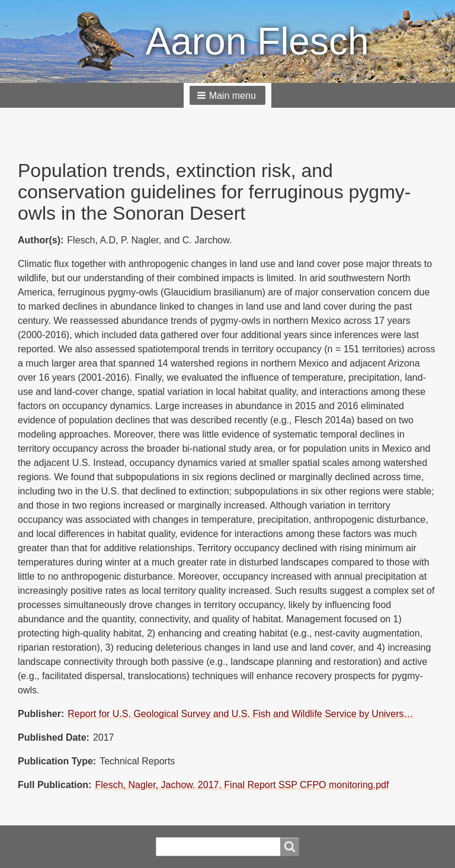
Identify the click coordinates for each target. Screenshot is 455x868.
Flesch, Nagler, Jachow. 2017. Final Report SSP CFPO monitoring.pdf (242, 785)
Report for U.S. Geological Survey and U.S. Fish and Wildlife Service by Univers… (240, 714)
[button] (227, 95)
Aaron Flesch (257, 41)
